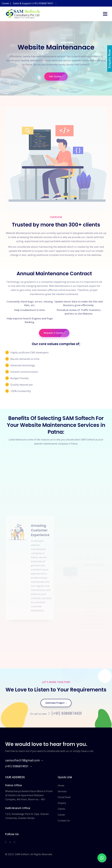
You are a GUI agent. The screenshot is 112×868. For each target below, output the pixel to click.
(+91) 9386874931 (65, 714)
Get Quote (58, 77)
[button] (105, 14)
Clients (61, 809)
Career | (7, 3)
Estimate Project (56, 703)
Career (61, 815)
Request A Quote (57, 333)
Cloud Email (64, 797)
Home (61, 785)
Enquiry (62, 803)
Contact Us (64, 821)
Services (62, 791)
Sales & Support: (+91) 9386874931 (33, 3)
